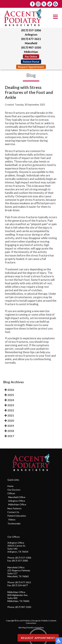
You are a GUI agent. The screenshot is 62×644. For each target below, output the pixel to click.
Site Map (22, 628)
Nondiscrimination (35, 628)
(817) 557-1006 (31, 30)
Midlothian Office (17, 504)
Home (10, 486)
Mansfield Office (17, 497)
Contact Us (13, 512)
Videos (12, 519)
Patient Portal (31, 62)
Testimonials (14, 523)
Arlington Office (17, 501)
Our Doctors (14, 490)
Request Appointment (31, 67)
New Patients (14, 508)
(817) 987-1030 (31, 47)
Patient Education (17, 516)
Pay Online (31, 56)
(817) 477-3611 (31, 39)
